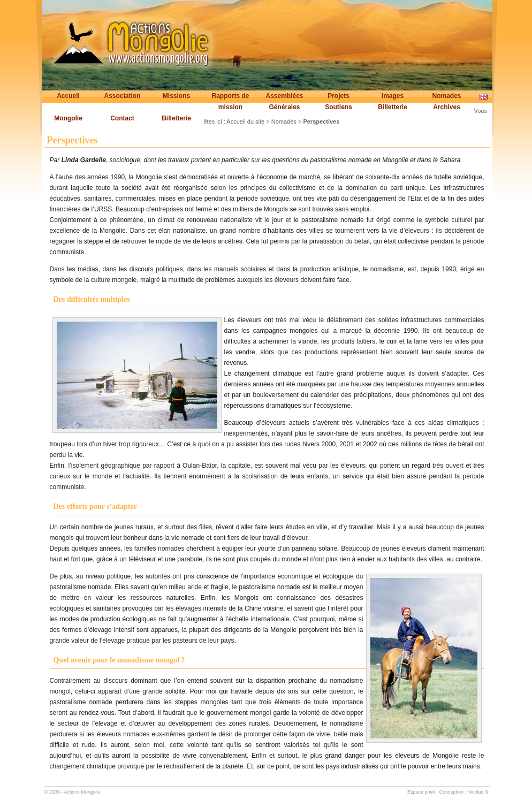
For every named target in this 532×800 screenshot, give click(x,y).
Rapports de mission (230, 101)
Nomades (446, 96)
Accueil (68, 96)
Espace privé (421, 792)
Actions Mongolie (82, 792)
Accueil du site (245, 121)
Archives (447, 107)
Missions (176, 96)
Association (122, 96)
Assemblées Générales (284, 101)
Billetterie (393, 107)
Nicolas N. (478, 792)
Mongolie (68, 118)
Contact (122, 118)
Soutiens (339, 107)
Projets (339, 96)
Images (393, 96)
